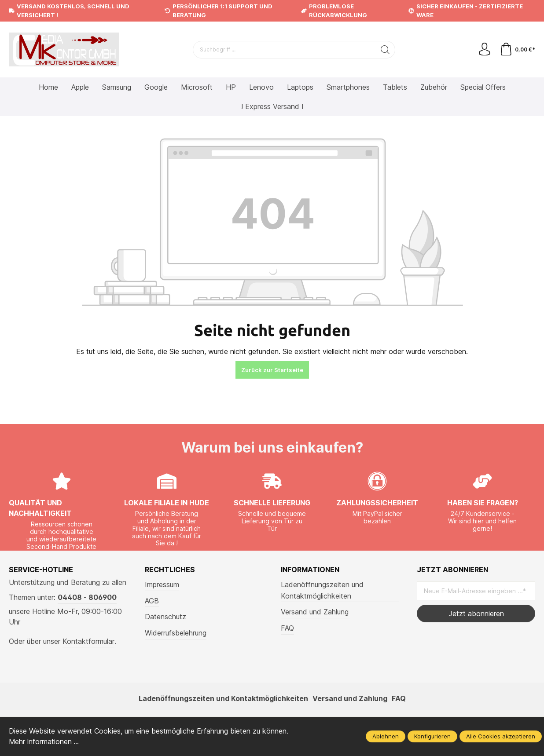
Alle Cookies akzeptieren (501, 737)
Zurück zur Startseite (272, 370)
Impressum (162, 584)
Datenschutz (165, 617)
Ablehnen (386, 737)
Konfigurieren (432, 737)
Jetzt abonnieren (476, 614)
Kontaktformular (88, 641)
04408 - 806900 (87, 597)
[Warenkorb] (517, 50)
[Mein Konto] (484, 50)
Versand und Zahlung (315, 612)
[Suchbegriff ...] (284, 50)
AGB (152, 601)
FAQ (287, 628)
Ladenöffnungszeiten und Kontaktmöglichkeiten (322, 590)
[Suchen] (385, 50)
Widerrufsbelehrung (176, 633)
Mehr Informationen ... (45, 742)
